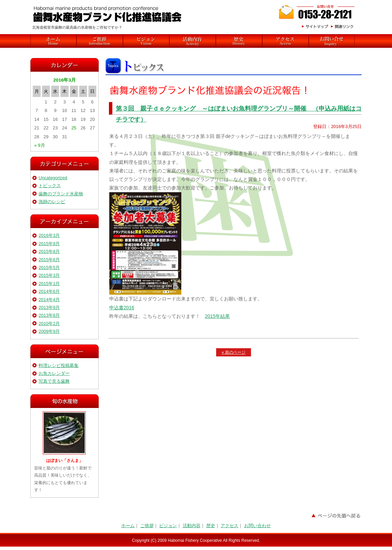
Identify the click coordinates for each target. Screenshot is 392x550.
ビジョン (146, 41)
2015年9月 (49, 244)
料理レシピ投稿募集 (59, 365)
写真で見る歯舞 (54, 381)
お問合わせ (317, 12)
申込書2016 (122, 308)
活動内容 (193, 41)
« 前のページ (234, 352)
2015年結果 (217, 316)
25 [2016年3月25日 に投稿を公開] (74, 128)
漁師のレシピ (52, 202)
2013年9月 (49, 307)
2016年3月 (49, 235)
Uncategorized (53, 178)
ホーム (128, 526)
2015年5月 (49, 267)
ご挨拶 (100, 41)
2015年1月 (49, 284)
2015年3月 (49, 275)
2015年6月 (49, 260)
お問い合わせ (257, 526)
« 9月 (40, 145)
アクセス (285, 41)
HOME (53, 41)
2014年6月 (49, 291)
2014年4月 (49, 300)
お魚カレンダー (54, 373)
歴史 (239, 41)
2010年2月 (49, 323)
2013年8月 (49, 315)
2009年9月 (49, 331)
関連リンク (344, 26)
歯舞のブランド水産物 (61, 194)
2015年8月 (49, 251)
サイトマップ (314, 26)
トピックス (50, 186)
